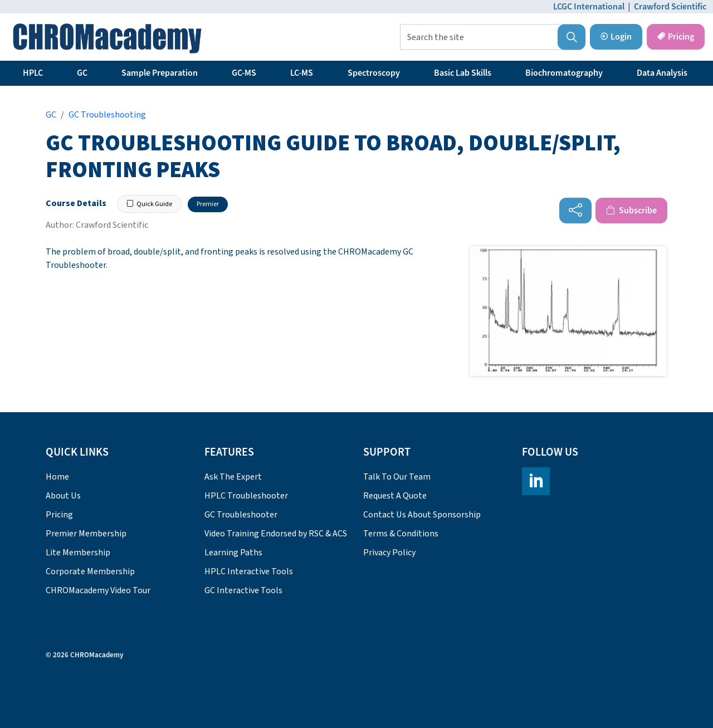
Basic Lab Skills (463, 73)
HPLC (33, 73)
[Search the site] (493, 37)
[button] (572, 37)
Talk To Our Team (397, 477)
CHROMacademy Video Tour (98, 590)
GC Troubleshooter (241, 515)
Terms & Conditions (401, 534)
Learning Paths (233, 553)
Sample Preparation (160, 73)
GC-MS (244, 73)
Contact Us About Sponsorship (422, 515)
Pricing (676, 37)
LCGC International (589, 7)
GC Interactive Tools (243, 590)
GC (82, 73)
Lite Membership (78, 553)
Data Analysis (662, 73)
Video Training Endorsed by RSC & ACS (276, 534)
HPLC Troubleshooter (246, 496)
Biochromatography (564, 73)
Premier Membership (86, 534)
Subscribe (631, 211)
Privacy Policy (389, 553)
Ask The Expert (233, 477)
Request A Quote (395, 496)
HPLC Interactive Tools (249, 571)
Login (616, 37)
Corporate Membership (90, 571)
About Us (63, 496)
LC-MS (302, 73)
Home (57, 477)
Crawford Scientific (670, 7)
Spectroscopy (374, 73)
